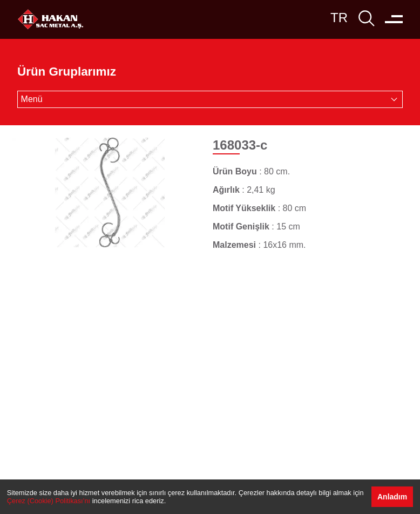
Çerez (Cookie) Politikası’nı (49, 501)
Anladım (392, 497)
